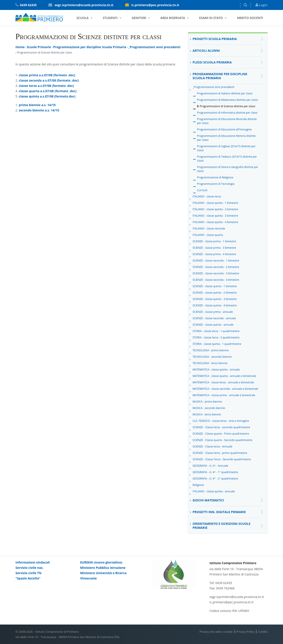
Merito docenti (250, 18)
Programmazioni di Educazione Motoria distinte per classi (226, 138)
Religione (198, 486)
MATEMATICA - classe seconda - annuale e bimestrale (225, 390)
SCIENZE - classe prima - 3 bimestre (214, 248)
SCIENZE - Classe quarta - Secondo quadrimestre (222, 441)
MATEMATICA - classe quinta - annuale (216, 370)
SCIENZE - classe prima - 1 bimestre (214, 242)
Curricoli (202, 191)
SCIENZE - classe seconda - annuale (214, 319)
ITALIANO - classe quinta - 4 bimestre (215, 223)
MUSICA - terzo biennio (207, 415)
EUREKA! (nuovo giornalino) (101, 562)
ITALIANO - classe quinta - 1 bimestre (215, 204)
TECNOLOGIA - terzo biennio (210, 364)
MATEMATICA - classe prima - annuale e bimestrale (224, 396)
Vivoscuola (89, 578)
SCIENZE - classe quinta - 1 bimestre (215, 287)
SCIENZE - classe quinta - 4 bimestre (215, 306)
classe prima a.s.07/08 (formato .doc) (47, 75)
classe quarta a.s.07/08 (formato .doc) (48, 91)
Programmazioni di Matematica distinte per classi (227, 101)
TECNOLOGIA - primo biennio (211, 351)
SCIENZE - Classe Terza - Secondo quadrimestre (222, 460)
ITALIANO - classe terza (207, 197)
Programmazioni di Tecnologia (216, 185)
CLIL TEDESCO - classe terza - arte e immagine (221, 422)
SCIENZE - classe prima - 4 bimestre (214, 255)
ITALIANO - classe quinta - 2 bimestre (215, 210)
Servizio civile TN (28, 573)
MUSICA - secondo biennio (209, 409)
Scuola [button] (83, 18)
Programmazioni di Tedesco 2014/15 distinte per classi (227, 159)
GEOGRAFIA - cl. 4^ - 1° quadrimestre (215, 473)
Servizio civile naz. (29, 568)
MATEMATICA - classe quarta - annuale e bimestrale (224, 377)
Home (20, 47)
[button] (245, 5)
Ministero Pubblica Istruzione (103, 568)
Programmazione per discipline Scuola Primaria (90, 47)
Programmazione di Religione (215, 178)
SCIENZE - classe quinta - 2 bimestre (215, 293)
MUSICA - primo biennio (207, 402)
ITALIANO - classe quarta (208, 236)
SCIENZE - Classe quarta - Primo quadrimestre (221, 434)
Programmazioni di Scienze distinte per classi (226, 107)
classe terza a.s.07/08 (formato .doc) (46, 86)
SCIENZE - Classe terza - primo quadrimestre (220, 454)
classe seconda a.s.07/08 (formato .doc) (49, 80)
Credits (263, 632)
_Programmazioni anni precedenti (155, 47)
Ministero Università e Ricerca (103, 573)
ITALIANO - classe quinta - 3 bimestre (215, 216)
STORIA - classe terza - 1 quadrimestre (216, 332)
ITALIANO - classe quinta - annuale (214, 492)
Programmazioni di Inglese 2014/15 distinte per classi (226, 148)
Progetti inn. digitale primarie (219, 512)
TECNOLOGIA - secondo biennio (212, 357)
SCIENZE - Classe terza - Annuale (212, 447)
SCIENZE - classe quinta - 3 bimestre (215, 300)
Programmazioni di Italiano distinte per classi (225, 94)
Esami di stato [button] (211, 18)
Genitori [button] (139, 18)
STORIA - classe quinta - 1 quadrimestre (217, 345)
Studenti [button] (110, 18)
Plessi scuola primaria (212, 62)
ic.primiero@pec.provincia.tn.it (155, 5)
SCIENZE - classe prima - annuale (213, 313)
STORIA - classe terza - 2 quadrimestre (216, 338)
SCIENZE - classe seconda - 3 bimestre (216, 274)
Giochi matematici (208, 500)
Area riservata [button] (173, 18)
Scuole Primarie (39, 47)
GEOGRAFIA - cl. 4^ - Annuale (210, 466)
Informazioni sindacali (33, 562)
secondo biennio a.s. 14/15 (39, 110)
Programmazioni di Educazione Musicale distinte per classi (227, 121)
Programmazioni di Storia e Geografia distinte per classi (228, 169)
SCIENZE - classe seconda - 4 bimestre (216, 281)
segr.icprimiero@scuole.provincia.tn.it (84, 5)
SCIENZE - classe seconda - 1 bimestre (216, 261)
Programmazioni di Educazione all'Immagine (224, 130)
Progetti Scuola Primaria (215, 39)
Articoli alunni (206, 51)
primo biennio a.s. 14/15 (37, 105)
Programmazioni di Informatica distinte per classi (227, 113)
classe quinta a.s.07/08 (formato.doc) (47, 96)
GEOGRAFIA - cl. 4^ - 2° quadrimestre (215, 479)
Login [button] (261, 5)
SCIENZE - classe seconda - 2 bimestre (216, 268)
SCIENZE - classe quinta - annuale (213, 325)
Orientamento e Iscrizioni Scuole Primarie (222, 526)
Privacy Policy (245, 632)
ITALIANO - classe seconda (209, 229)
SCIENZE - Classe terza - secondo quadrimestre (221, 428)
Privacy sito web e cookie (216, 632)
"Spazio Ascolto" (28, 578)
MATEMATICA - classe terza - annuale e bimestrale (223, 383)
